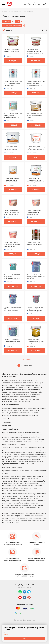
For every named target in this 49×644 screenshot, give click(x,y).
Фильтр (9, 30)
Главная (5, 11)
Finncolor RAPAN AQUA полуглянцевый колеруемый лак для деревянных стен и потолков (36, 148)
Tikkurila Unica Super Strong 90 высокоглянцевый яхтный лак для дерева (13, 309)
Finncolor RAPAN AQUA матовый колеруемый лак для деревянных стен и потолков (12, 148)
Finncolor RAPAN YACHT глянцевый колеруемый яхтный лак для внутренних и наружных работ (36, 180)
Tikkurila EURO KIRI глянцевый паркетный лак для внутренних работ (35, 341)
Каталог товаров (13, 11)
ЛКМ (21, 11)
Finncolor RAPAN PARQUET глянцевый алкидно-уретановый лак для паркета (12, 180)
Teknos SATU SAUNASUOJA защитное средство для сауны (35, 116)
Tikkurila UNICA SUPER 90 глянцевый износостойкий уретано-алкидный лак (12, 341)
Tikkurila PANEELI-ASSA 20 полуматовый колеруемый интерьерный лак (12, 245)
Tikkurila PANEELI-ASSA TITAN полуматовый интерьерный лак (34, 212)
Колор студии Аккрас (9, 4)
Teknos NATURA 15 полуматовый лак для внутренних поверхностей (35, 51)
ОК (24, 639)
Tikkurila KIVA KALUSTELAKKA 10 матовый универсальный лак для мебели (13, 83)
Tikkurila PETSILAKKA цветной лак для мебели (35, 244)
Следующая (27, 365)
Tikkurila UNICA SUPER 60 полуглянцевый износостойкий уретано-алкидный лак (35, 309)
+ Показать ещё (25, 359)
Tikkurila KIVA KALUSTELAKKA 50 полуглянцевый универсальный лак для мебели (36, 83)
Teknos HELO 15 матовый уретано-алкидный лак (11, 50)
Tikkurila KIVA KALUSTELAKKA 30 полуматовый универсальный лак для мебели (13, 116)
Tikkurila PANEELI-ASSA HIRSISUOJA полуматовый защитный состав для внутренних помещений (12, 212)
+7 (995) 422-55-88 (24, 585)
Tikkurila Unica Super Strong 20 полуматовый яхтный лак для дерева (36, 277)
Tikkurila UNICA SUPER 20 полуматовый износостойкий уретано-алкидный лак (12, 277)
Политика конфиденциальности (24, 620)
